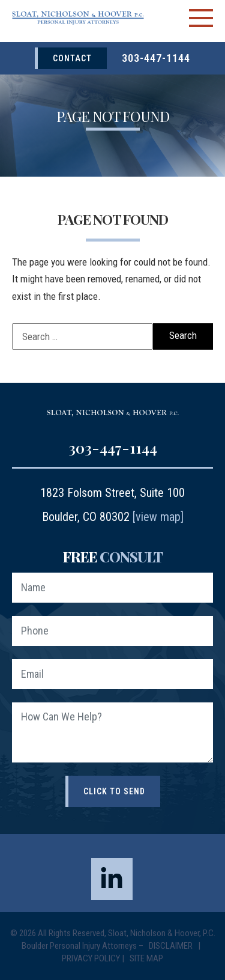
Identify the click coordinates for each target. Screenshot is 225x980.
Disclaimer (172, 946)
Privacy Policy (91, 958)
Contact (72, 58)
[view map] (158, 517)
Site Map (146, 958)
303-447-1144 (156, 58)
